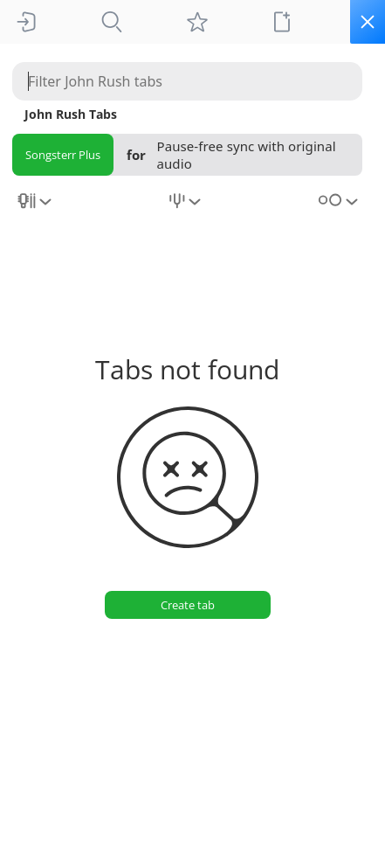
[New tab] (282, 22)
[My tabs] (197, 22)
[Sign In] (26, 22)
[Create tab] (188, 605)
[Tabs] (112, 22)
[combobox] (36, 207)
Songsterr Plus (63, 155)
